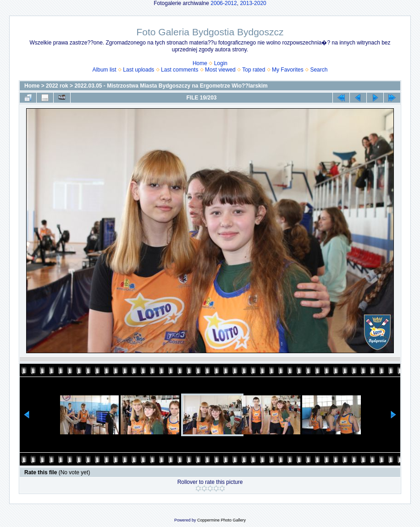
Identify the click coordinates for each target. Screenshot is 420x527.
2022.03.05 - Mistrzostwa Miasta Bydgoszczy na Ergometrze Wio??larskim (171, 86)
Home (200, 63)
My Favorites (288, 70)
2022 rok (57, 86)
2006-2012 (224, 3)
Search (319, 70)
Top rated (254, 70)
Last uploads (138, 70)
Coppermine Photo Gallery (221, 520)
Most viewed (220, 70)
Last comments (180, 70)
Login (221, 63)
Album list (105, 70)
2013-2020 (253, 3)
